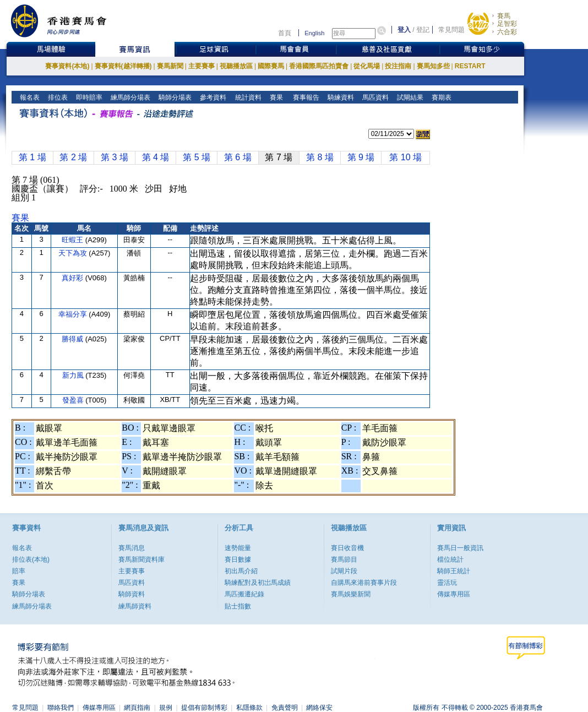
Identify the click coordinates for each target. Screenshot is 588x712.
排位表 (57, 97)
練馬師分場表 (130, 97)
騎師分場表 (174, 97)
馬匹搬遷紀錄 (244, 594)
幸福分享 (74, 314)
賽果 (275, 97)
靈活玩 (447, 583)
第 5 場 (197, 157)
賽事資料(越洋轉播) (123, 66)
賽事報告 (304, 97)
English (314, 33)
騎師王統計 (454, 571)
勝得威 (73, 339)
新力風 (74, 375)
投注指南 (398, 66)
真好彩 (73, 278)
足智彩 (507, 24)
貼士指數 (238, 606)
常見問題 (451, 30)
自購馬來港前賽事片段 (364, 583)
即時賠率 (88, 97)
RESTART (470, 66)
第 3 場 (115, 157)
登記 (423, 30)
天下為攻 (74, 253)
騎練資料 (340, 97)
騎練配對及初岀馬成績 (258, 583)
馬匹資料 (375, 97)
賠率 (19, 571)
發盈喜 (74, 400)
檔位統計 (450, 559)
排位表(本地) (31, 559)
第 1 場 (32, 157)
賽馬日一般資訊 (460, 548)
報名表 (29, 97)
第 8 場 (320, 157)
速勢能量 (238, 548)
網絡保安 (319, 708)
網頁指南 (137, 708)
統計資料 (247, 97)
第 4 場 (156, 157)
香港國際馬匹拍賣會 (319, 66)
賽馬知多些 (433, 66)
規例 (166, 708)
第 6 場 (238, 157)
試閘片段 (344, 571)
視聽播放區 (236, 66)
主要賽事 (202, 66)
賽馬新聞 (170, 66)
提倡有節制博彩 (204, 708)
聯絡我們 (61, 708)
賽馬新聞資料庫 (141, 559)
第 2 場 (73, 157)
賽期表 (441, 97)
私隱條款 (249, 708)
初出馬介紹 (241, 571)
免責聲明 (285, 708)
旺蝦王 (73, 240)
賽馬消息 (132, 548)
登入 (404, 30)
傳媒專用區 (454, 594)
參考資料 (212, 97)
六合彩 (507, 32)
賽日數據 (238, 559)
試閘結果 (409, 97)
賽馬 (504, 16)
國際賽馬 (271, 66)
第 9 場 (361, 157)
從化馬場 (367, 66)
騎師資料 (132, 594)
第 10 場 (405, 157)
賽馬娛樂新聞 (351, 594)
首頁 (285, 33)
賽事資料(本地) (67, 66)
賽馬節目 (344, 559)
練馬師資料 (135, 606)
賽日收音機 (347, 548)
